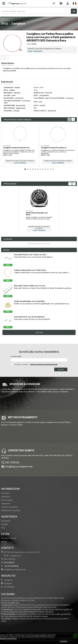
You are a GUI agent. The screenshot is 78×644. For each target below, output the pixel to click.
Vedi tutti (39, 332)
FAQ (3, 528)
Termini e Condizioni (10, 507)
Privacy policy (7, 500)
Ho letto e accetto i (20, 364)
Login (30, 51)
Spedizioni (5, 497)
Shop (5, 23)
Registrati (38, 51)
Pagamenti (6, 503)
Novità (4, 542)
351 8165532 (8, 563)
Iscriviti (61, 369)
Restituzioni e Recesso (11, 510)
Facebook (7, 580)
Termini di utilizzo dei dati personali (44, 364)
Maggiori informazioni (8, 639)
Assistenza (6, 521)
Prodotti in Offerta (9, 538)
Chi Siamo (5, 493)
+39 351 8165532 (10, 566)
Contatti (4, 524)
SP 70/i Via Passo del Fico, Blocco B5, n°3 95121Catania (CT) (20, 554)
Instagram (7, 583)
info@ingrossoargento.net (19, 467)
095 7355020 (12, 463)
